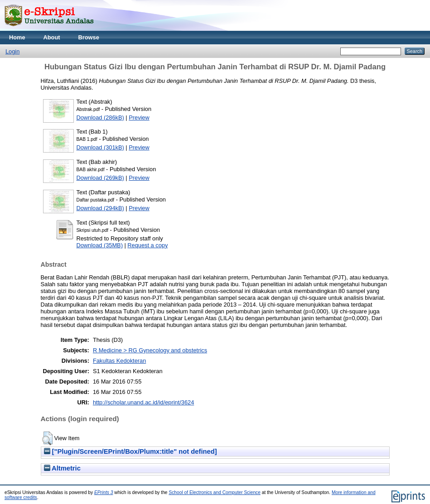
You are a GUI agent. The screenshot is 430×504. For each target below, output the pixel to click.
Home (17, 37)
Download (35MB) (100, 245)
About (52, 37)
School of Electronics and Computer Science (215, 492)
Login (12, 51)
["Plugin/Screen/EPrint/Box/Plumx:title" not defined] (130, 451)
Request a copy (147, 245)
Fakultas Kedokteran (119, 361)
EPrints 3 (104, 492)
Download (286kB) (100, 118)
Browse (89, 37)
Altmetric (62, 468)
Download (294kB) (100, 208)
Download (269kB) (100, 178)
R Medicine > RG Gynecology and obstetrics (150, 350)
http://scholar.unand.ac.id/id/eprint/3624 (143, 402)
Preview (139, 118)
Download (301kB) (100, 147)
